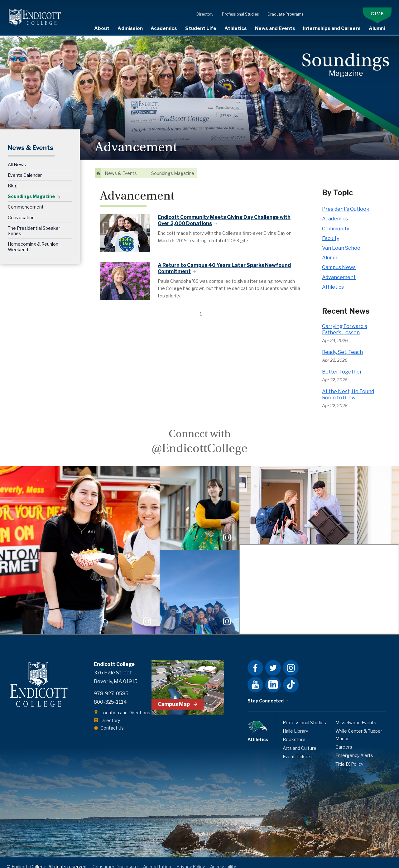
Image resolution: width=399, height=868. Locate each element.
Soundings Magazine (31, 188)
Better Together (342, 364)
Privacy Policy (191, 858)
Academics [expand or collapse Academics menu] (164, 28)
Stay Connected (266, 693)
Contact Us (112, 720)
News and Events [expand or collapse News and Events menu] (275, 28)
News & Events (31, 140)
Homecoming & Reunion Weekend (33, 239)
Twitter (273, 660)
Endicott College (35, 17)
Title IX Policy (349, 756)
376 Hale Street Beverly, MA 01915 (116, 669)
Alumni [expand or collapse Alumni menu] (377, 28)
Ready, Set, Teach (342, 344)
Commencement (26, 199)
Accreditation (157, 858)
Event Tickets (297, 748)
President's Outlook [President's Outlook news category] (346, 201)
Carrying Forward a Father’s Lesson (345, 321)
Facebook (255, 660)
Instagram (291, 660)
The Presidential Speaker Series (34, 223)
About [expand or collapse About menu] (102, 28)
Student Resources (329, 7)
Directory (202, 7)
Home (98, 165)
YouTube (255, 677)
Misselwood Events (356, 714)
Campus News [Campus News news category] (339, 260)
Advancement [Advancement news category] (339, 269)
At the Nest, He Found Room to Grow (348, 387)
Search (394, 28)
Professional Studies (237, 7)
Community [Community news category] (336, 221)
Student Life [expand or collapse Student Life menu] (201, 28)
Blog (13, 178)
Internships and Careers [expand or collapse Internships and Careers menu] (332, 28)
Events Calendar (25, 167)
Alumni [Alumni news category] (330, 250)
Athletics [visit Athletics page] (236, 28)
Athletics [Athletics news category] (333, 279)
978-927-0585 (111, 685)
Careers (344, 739)
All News (17, 157)
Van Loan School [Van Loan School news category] (342, 240)
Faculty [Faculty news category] (331, 230)
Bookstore (294, 732)
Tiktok (291, 677)
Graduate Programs (282, 7)
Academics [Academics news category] (335, 211)
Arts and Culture (300, 740)
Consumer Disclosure (115, 858)
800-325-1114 (110, 694)
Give (377, 6)
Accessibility (223, 858)
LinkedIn (273, 677)
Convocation (21, 209)
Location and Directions (125, 705)
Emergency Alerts (354, 747)
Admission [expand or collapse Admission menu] (130, 28)
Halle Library (295, 723)
